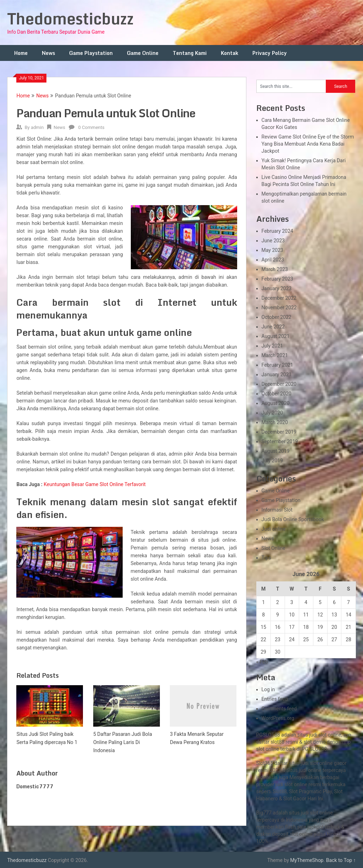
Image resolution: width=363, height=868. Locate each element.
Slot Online (273, 548)
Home (21, 53)
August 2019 (276, 451)
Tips (266, 558)
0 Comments (91, 127)
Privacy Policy (270, 53)
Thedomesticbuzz (70, 18)
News (48, 53)
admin (37, 127)
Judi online (274, 529)
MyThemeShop (307, 860)
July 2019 (272, 461)
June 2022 (273, 327)
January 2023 (277, 288)
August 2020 (276, 403)
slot (289, 784)
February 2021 (277, 365)
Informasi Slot (277, 510)
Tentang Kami (190, 53)
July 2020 (272, 413)
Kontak (230, 53)
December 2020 (279, 384)
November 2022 (279, 308)
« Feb (262, 662)
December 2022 (279, 298)
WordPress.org (278, 718)
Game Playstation (91, 53)
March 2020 (275, 422)
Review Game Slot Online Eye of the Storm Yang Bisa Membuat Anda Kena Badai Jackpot (308, 144)
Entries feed (275, 699)
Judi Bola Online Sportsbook (293, 519)
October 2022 (277, 317)
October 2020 (277, 394)
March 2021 (275, 355)
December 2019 (279, 432)
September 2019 (280, 441)
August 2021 (276, 336)
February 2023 (277, 279)
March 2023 (275, 269)
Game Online (143, 53)
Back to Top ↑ (341, 860)
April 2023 (273, 260)
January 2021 (277, 374)
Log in (268, 689)
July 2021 (272, 346)
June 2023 (273, 241)
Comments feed (279, 709)
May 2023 (272, 250)
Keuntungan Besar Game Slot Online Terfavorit (95, 484)
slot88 (277, 742)
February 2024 (277, 231)
